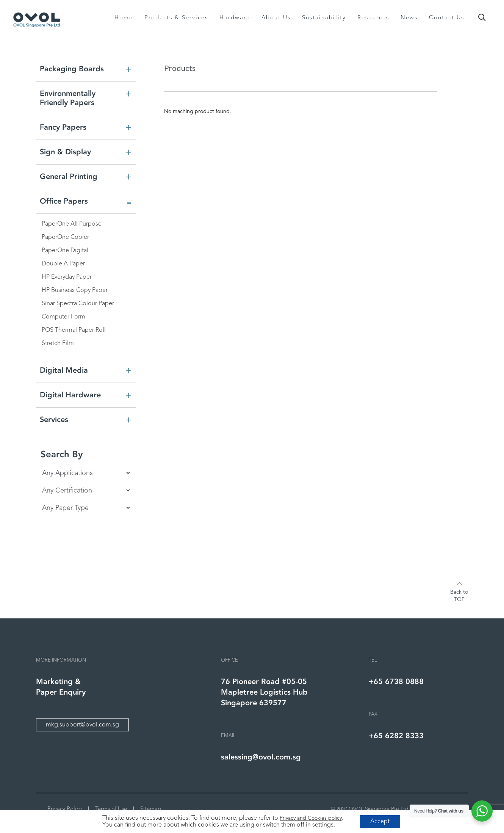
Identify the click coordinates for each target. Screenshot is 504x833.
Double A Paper (63, 264)
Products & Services (176, 18)
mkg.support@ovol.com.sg (82, 725)
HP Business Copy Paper (75, 290)
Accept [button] (380, 821)
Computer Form (63, 317)
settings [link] (322, 825)
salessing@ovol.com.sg (261, 757)
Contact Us (447, 18)
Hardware (235, 18)
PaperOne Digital (65, 251)
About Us (276, 18)
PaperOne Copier (65, 237)
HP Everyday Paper (67, 277)
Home (124, 18)
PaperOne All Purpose (72, 224)
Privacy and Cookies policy (310, 818)
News (409, 18)
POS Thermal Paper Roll (74, 330)
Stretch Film (58, 344)
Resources (373, 18)
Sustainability (324, 18)
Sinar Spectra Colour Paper (78, 304)
